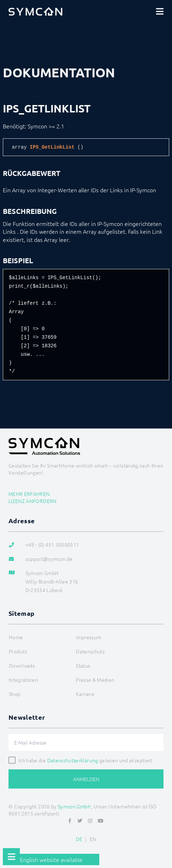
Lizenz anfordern (33, 501)
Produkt (18, 651)
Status (83, 665)
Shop (15, 694)
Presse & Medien (95, 680)
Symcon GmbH (74, 806)
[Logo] (35, 11)
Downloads (22, 665)
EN (93, 839)
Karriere (85, 694)
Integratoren (23, 680)
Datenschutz (90, 651)
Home (16, 637)
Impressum (88, 637)
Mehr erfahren (29, 494)
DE (79, 839)
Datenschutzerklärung (73, 760)
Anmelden (86, 779)
